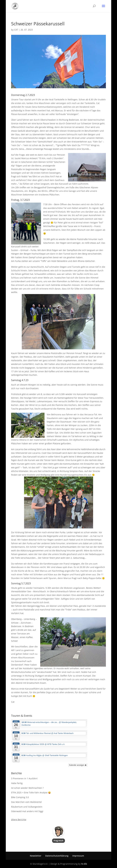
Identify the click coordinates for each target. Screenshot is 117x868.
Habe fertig (17, 783)
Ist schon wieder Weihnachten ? (27, 788)
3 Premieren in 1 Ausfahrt (24, 778)
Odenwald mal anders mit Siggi (27, 811)
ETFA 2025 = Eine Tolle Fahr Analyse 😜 (31, 792)
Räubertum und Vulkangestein (27, 807)
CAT (16, 30)
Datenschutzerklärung (57, 856)
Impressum (78, 856)
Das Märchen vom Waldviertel (26, 802)
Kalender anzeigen (78, 765)
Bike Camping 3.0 (20, 797)
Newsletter (36, 856)
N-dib (84, 864)
